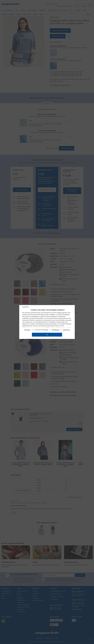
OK (47, 335)
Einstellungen (56, 330)
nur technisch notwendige (41, 330)
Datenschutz (66, 330)
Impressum (27, 330)
